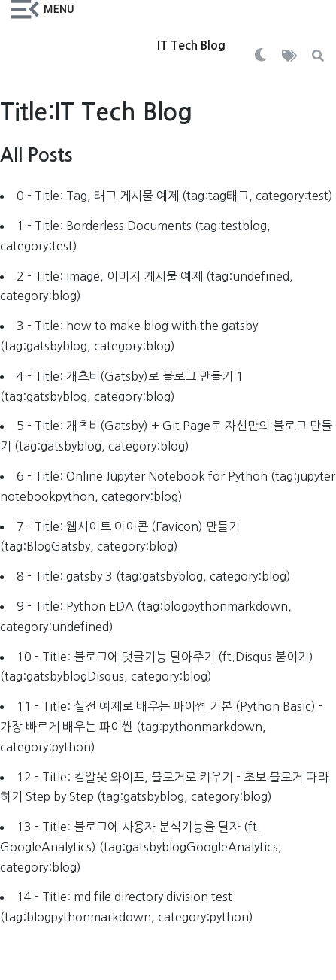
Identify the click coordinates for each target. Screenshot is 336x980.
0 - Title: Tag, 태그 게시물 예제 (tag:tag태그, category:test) (175, 196)
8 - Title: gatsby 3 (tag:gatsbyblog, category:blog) (154, 576)
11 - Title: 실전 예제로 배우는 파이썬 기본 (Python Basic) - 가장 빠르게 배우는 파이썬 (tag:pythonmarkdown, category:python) (162, 726)
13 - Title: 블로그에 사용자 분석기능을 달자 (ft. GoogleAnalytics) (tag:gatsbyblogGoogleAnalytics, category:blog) (141, 847)
